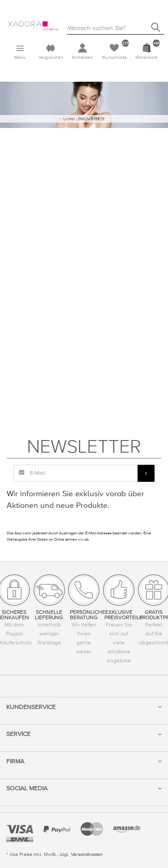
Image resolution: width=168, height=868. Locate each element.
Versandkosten (87, 854)
